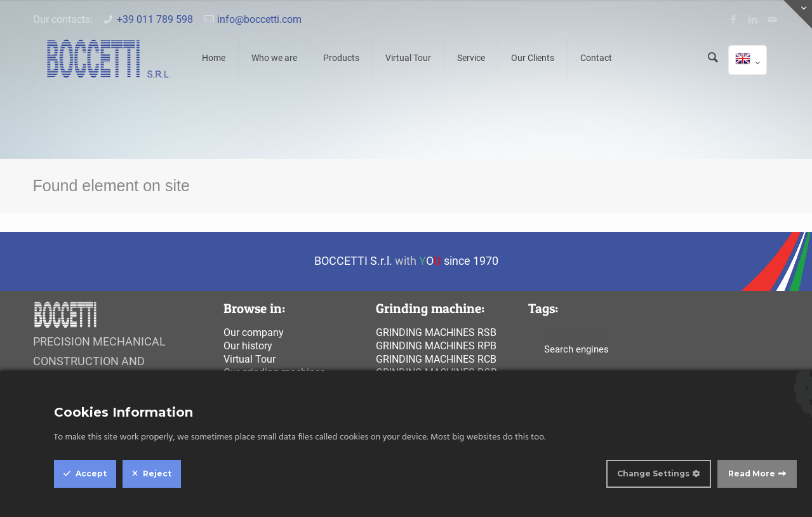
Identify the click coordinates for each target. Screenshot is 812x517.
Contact (596, 58)
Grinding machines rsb (436, 332)
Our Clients (533, 58)
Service (471, 58)
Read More (752, 473)
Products (341, 58)
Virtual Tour (408, 58)
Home (214, 58)
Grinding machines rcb (436, 359)
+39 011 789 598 (155, 19)
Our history (248, 346)
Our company (254, 332)
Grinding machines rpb (436, 346)
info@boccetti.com (259, 19)
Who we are (274, 58)
